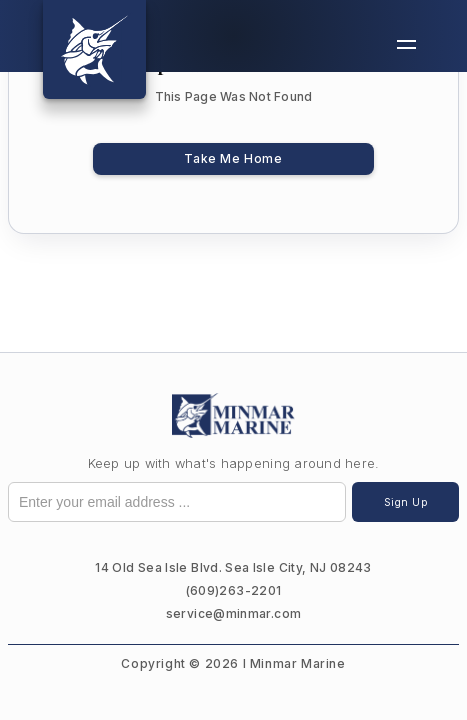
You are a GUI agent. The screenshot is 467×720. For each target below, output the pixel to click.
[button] (407, 44)
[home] (94, 49)
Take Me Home (233, 158)
